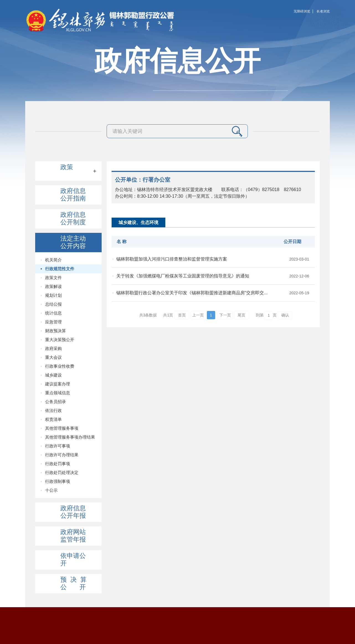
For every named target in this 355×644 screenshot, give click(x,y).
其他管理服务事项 (62, 428)
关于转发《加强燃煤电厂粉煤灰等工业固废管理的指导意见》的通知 (183, 276)
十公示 (51, 490)
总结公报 (53, 304)
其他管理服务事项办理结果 (70, 437)
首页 (182, 315)
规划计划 (53, 295)
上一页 (198, 315)
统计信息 (53, 313)
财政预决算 (56, 331)
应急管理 (53, 322)
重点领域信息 (58, 393)
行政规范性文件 (60, 269)
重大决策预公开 (60, 340)
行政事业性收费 (60, 366)
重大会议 (53, 357)
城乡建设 (53, 375)
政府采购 (53, 348)
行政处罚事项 (58, 464)
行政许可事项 (58, 446)
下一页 (225, 315)
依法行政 (53, 410)
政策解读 (53, 286)
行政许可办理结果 (62, 455)
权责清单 (53, 419)
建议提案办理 (58, 384)
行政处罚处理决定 (62, 472)
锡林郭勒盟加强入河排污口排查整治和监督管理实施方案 (172, 259)
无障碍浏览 (302, 11)
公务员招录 (56, 402)
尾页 (241, 315)
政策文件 (53, 278)
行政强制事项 (58, 481)
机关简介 (53, 260)
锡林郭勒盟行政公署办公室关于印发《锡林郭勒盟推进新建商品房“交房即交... (192, 293)
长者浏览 (323, 11)
